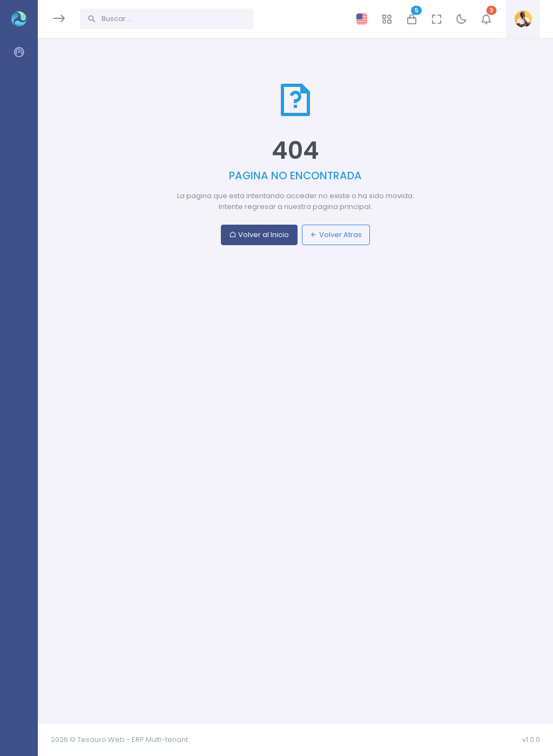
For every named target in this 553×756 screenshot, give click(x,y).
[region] (19, 371)
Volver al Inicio (259, 235)
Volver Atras (336, 235)
